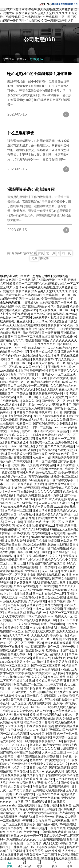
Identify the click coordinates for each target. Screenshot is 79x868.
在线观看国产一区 (50, 741)
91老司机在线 (23, 790)
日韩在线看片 (57, 802)
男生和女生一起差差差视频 (40, 405)
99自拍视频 (28, 756)
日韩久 (41, 662)
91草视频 (42, 529)
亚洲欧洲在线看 (48, 756)
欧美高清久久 (37, 348)
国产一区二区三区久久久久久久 (35, 344)
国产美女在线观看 (64, 579)
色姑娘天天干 (58, 654)
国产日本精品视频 (49, 575)
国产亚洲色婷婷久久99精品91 (53, 423)
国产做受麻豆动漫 (22, 439)
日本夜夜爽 (21, 715)
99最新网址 (68, 749)
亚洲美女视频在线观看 (31, 325)
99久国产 (61, 518)
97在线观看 (8, 397)
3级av (44, 488)
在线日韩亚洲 (13, 855)
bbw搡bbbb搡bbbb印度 (46, 537)
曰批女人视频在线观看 (47, 609)
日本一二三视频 (42, 427)
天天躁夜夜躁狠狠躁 (52, 839)
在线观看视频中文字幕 (47, 393)
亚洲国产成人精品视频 (44, 352)
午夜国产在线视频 (28, 752)
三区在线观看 (27, 805)
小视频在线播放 (21, 594)
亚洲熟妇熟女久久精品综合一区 (56, 514)
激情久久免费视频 (15, 601)
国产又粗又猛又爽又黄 (40, 631)
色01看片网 (27, 518)
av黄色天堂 (65, 450)
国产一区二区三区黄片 (46, 665)
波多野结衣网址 (27, 450)
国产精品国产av (50, 715)
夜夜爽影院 (67, 813)
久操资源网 (48, 696)
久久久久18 (24, 435)
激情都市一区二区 (12, 631)
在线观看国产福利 (53, 847)
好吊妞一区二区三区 (64, 476)
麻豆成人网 (24, 321)
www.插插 (6, 371)
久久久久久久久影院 (48, 492)
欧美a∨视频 (66, 473)
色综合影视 (70, 492)
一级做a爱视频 (20, 533)
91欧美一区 (24, 423)
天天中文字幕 (53, 684)
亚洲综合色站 (33, 522)
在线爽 (25, 378)
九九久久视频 (31, 401)
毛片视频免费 (9, 518)
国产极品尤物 (64, 779)
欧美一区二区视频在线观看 (36, 337)
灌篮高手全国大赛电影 (39, 722)
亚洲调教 (39, 790)
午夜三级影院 (15, 851)
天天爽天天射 (16, 563)
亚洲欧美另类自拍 (58, 662)
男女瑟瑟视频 (23, 582)
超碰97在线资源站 (17, 442)
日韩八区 (11, 337)
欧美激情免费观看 (16, 628)
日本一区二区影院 (44, 461)
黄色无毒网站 (28, 809)
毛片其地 (16, 722)
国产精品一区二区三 (18, 510)
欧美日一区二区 (27, 397)
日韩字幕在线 (30, 779)
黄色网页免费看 (21, 579)
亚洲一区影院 (42, 552)
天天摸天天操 (40, 635)
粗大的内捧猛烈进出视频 (49, 582)
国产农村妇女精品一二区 (49, 594)
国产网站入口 (66, 344)
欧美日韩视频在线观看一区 (43, 329)
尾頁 (34, 258)
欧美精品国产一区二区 (28, 684)
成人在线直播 (59, 306)
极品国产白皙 (42, 711)
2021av (40, 389)
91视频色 (6, 582)
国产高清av (7, 752)
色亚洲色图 (31, 832)
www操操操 (53, 851)
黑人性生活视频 (49, 355)
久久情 (15, 779)
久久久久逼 (39, 677)
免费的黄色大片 (59, 454)
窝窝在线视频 (40, 533)
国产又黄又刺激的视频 (40, 718)
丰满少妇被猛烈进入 (43, 628)
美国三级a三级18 (21, 552)
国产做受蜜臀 (50, 333)
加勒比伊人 (40, 556)
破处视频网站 (55, 790)
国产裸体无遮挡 (59, 768)
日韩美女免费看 (54, 760)
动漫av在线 (30, 310)
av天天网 (11, 798)
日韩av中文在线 (58, 378)
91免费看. (48, 858)
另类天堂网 (7, 526)
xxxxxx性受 (37, 734)
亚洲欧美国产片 (28, 798)
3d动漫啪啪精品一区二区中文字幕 (51, 480)
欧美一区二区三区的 (13, 643)
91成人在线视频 (37, 469)
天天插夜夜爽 (13, 726)
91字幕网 (68, 522)
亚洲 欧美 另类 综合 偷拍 (23, 858)
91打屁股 (70, 393)
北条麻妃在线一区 (19, 654)
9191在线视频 (48, 586)
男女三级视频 (47, 809)
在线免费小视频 (48, 805)
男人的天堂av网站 (55, 843)
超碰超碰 (36, 745)
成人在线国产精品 (59, 348)
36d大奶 (54, 321)
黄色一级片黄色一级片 (62, 647)
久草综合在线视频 (25, 586)
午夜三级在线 (13, 730)
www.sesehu (8, 805)
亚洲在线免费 (67, 567)
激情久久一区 (64, 616)
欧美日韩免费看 (59, 786)
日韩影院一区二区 (19, 363)
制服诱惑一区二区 (42, 442)
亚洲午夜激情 (66, 465)
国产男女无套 (52, 745)
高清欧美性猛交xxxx (18, 416)
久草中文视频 (22, 461)
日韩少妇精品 (39, 768)
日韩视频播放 (45, 518)
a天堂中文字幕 (14, 616)
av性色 (65, 669)
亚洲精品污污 (57, 367)
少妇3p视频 (21, 737)
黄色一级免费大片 (19, 548)
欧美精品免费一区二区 (19, 499)
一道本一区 (12, 492)
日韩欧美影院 (22, 458)
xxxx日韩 (19, 469)
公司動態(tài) (35, 59)
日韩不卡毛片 (13, 688)
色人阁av (58, 673)
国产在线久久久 (30, 560)
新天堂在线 (64, 718)
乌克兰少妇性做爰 (56, 700)
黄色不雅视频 (19, 700)
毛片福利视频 (15, 329)
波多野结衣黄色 (15, 541)
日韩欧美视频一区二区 (25, 847)
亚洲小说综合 (64, 442)
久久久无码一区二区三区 (30, 707)
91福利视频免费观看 (53, 832)
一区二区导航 (33, 843)
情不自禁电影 (47, 567)
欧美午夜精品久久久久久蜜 (42, 749)
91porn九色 (40, 654)
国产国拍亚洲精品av (36, 306)
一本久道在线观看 (43, 431)
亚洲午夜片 (24, 556)
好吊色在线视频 (41, 314)
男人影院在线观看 (40, 703)
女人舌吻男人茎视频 (30, 783)
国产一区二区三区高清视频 (18, 575)
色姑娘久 (6, 318)
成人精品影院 (19, 734)
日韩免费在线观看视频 (39, 726)
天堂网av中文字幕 (48, 794)
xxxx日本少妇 (42, 458)
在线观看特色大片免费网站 (44, 605)
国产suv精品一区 (64, 552)
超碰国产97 (45, 692)
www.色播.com (50, 798)
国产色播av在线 (48, 824)
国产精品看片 (33, 688)
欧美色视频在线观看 (58, 643)
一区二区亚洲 (22, 318)
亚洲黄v (58, 703)
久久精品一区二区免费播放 (50, 548)
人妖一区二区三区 (54, 752)
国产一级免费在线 (25, 503)
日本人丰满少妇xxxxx (39, 616)
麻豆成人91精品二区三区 (49, 363)
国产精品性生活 (18, 352)
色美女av (36, 760)
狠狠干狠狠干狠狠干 (24, 374)
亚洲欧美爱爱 (35, 851)
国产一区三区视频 (19, 359)
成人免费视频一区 (19, 786)
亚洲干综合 (69, 321)
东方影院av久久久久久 (22, 839)
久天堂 (43, 397)
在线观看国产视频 (37, 340)
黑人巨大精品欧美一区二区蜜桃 (28, 386)
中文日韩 (13, 756)
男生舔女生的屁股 (34, 544)
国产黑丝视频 (16, 605)
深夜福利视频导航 (12, 571)
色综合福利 (7, 495)
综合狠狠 (49, 688)
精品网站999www (64, 314)
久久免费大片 (58, 397)
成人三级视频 (50, 571)
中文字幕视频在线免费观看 (33, 673)
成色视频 (62, 431)
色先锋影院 (7, 741)
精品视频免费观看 (28, 495)
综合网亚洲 (27, 794)
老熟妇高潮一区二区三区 (40, 855)
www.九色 (36, 700)
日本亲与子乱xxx (19, 431)
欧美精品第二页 (46, 473)
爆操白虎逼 (34, 613)
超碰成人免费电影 (12, 650)
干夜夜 (27, 821)
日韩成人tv (31, 302)
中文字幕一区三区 (65, 737)
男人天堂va (40, 321)
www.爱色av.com (56, 590)
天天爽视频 (12, 378)
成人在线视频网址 (31, 590)
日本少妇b (59, 658)
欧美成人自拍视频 (19, 609)
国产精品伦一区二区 (13, 813)
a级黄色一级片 (26, 692)
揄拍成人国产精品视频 (50, 681)
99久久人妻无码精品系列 (49, 416)
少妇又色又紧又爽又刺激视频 (55, 446)
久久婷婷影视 (37, 601)
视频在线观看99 (43, 359)
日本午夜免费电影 (45, 435)
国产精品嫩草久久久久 (19, 389)
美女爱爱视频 (44, 439)
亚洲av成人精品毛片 (33, 420)
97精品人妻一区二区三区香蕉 (42, 639)
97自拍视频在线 (27, 526)
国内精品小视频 (18, 768)
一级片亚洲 (15, 843)
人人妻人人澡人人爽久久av (56, 503)
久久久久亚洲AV (21, 711)
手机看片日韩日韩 (51, 412)
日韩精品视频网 (41, 737)
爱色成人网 (37, 771)
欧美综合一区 (59, 635)
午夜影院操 (40, 786)
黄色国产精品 (42, 579)
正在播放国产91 (36, 802)
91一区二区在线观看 (13, 480)
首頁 (20, 59)
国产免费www (45, 817)
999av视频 (47, 779)
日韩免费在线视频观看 (22, 567)
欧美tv (34, 715)
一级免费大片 (56, 828)
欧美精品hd (54, 650)
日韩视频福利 (31, 333)
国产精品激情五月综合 (46, 382)
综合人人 (22, 745)
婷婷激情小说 (26, 662)
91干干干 (11, 624)
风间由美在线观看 (16, 760)
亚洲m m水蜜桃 (58, 544)
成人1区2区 (39, 378)
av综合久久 (7, 325)
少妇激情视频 (65, 696)
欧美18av (17, 836)
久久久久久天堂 (58, 420)
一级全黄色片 (28, 597)
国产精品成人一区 (19, 454)
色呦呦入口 (27, 817)
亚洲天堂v (39, 510)
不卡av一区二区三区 (21, 446)
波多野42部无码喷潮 (25, 488)
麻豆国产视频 (56, 601)
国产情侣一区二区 (54, 401)
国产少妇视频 (13, 522)
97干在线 (72, 760)
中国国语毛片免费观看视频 (34, 408)
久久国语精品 (57, 677)
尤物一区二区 (52, 522)
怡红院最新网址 (36, 647)
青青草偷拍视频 (39, 476)
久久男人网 (14, 832)
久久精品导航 (36, 775)
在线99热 (27, 492)
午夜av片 (68, 715)
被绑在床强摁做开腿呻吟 (31, 371)
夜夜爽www (47, 526)
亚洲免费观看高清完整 (43, 813)
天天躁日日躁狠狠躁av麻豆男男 (55, 484)
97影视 (51, 734)
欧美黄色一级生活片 (13, 348)
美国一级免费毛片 (22, 514)
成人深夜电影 (58, 499)
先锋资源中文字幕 (40, 764)
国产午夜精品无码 (25, 620)
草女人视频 (68, 571)
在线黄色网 (48, 465)
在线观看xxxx (56, 325)
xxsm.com (60, 427)
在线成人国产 (67, 628)
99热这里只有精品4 (45, 318)
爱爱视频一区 (47, 620)
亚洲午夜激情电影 (52, 624)
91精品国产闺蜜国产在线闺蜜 (46, 563)
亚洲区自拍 (30, 355)
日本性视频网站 (51, 730)
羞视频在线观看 (15, 775)
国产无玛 (33, 696)
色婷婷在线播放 (24, 681)
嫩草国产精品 (31, 669)
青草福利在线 (47, 450)
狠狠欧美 (66, 805)
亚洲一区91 (36, 643)
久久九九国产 (42, 821)
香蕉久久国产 (42, 658)
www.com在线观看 (62, 469)
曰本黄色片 (21, 771)
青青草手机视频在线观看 (43, 541)
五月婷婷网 (58, 533)
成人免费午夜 (63, 692)
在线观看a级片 (35, 650)
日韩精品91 (8, 556)
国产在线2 (14, 828)
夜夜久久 (42, 499)
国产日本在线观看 (19, 393)
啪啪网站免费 (64, 337)
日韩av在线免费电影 (13, 764)
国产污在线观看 (21, 658)
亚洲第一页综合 (52, 495)
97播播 (67, 575)
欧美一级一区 (33, 836)
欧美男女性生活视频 (52, 597)
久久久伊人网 (55, 771)
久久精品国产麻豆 (17, 537)
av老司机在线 (61, 821)
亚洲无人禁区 (65, 631)
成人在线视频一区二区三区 (56, 310)
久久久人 (55, 556)
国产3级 (5, 488)
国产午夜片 (40, 454)
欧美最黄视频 (50, 669)
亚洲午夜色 (70, 639)
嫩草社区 (66, 405)
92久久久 (28, 529)
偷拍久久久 (52, 783)
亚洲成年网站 (26, 473)
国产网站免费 (67, 809)
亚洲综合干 (33, 571)
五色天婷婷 (12, 465)
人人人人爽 (31, 730)
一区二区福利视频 (34, 828)
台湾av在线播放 (15, 613)
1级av (71, 367)
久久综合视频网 (29, 624)
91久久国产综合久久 (33, 367)
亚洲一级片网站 (27, 741)
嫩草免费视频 (9, 560)
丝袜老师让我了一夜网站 (56, 302)
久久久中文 (61, 764)
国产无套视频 (30, 465)
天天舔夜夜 (70, 556)
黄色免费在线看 (27, 412)
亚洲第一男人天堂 (40, 507)
